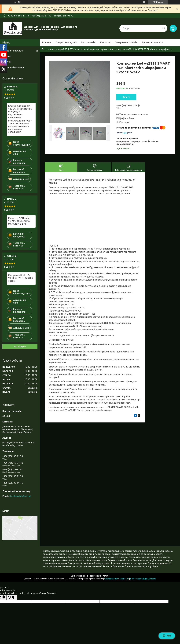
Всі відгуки (20, 347)
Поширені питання (13, 67)
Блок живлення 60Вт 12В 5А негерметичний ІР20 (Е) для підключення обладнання (20, 112)
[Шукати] (164, 28)
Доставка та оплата (152, 42)
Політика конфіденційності (143, 579)
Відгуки (7, 62)
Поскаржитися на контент (117, 579)
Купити (126, 97)
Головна (46, 42)
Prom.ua (106, 576)
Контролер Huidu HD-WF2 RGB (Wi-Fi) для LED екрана (21, 278)
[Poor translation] (12, 597)
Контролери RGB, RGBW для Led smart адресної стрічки (79, 49)
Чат (167, 636)
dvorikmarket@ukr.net (20, 496)
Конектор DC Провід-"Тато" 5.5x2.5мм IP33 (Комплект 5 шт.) (19, 221)
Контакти (105, 42)
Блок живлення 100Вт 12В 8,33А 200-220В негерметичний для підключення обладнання (20, 126)
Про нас (7, 56)
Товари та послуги (65, 42)
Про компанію (88, 42)
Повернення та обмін (126, 42)
